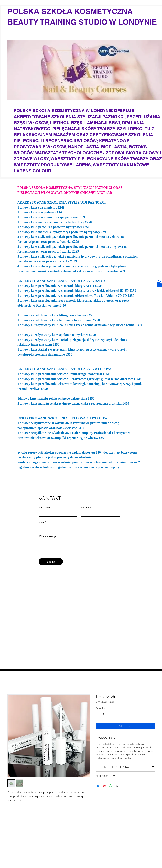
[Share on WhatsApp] (111, 786)
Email (42, 522)
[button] (159, 283)
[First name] (57, 513)
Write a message (47, 536)
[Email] (78, 528)
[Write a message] (79, 547)
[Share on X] (117, 786)
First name (45, 508)
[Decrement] (98, 714)
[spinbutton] (103, 714)
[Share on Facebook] (98, 786)
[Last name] (100, 513)
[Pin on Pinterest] (104, 786)
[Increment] (109, 714)
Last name (87, 507)
